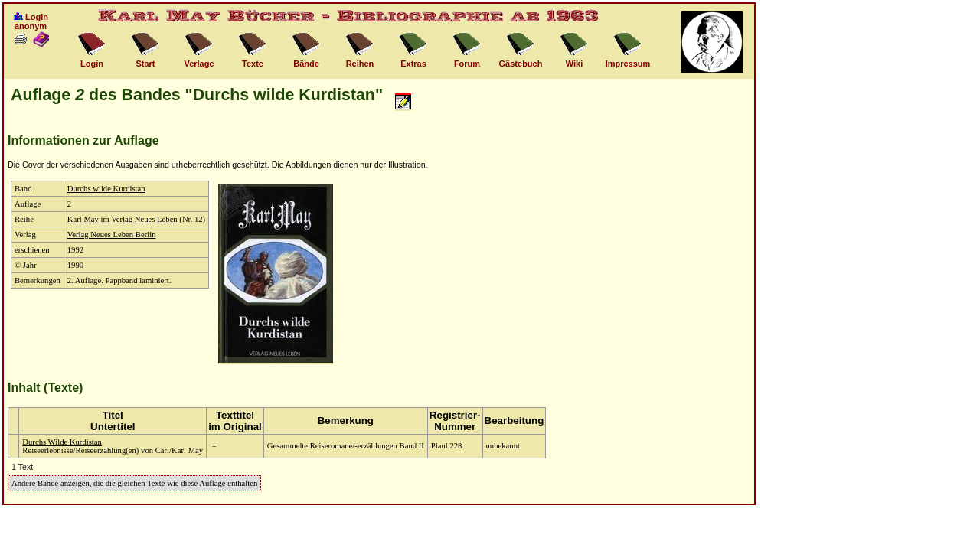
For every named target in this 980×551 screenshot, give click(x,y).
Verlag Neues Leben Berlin (112, 235)
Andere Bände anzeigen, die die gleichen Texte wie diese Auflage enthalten (134, 483)
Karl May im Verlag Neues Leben (122, 219)
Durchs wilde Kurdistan (106, 189)
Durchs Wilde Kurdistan (62, 442)
